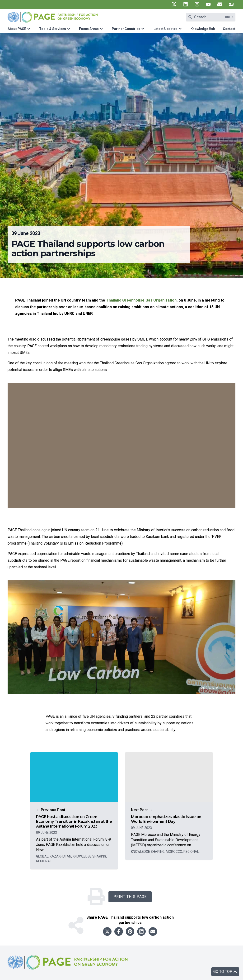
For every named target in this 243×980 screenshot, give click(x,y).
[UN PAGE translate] (231, 4)
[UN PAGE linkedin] (186, 4)
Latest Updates (166, 29)
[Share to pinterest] (130, 931)
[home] (68, 966)
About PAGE (17, 29)
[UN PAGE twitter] (174, 4)
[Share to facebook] (119, 931)
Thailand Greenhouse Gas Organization (141, 300)
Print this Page (130, 897)
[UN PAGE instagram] (197, 4)
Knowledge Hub (203, 29)
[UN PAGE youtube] (208, 4)
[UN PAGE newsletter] (220, 4)
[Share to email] (153, 931)
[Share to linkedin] (141, 931)
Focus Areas (89, 29)
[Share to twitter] (107, 931)
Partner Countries (126, 29)
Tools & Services (53, 29)
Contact (229, 29)
